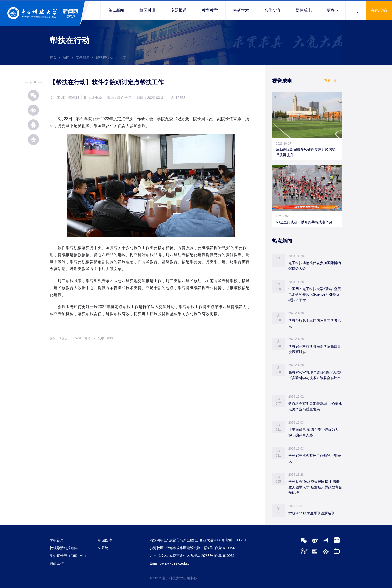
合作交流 (272, 10)
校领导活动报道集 (64, 548)
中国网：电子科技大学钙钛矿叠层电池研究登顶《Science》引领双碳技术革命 (315, 294)
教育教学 (210, 10)
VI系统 (103, 548)
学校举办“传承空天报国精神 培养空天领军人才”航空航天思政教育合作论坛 (315, 487)
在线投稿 (379, 10)
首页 (53, 57)
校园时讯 (147, 10)
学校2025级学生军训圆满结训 (312, 513)
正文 (123, 57)
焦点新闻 (116, 10)
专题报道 (179, 10)
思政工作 (57, 563)
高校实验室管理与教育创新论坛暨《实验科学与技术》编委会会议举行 (315, 378)
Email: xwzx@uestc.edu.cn (171, 563)
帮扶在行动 (104, 57)
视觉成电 (282, 81)
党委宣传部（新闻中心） (69, 556)
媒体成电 (304, 10)
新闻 (66, 57)
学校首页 (57, 540)
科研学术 (241, 10)
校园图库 (105, 540)
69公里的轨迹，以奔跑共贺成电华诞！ (306, 222)
